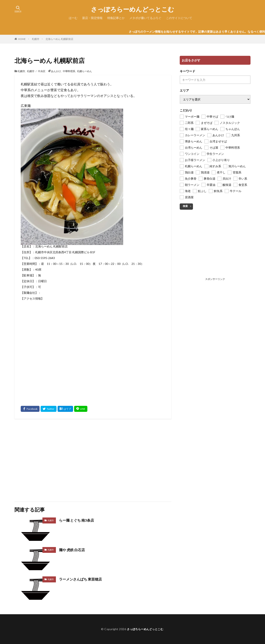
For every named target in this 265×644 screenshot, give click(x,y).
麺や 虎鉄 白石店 (73, 550)
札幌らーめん (84, 71)
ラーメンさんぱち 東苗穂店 (82, 579)
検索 (185, 206)
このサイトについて (179, 18)
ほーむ (73, 18)
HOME (22, 39)
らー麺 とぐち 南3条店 (77, 520)
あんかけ (56, 71)
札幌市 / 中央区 (36, 71)
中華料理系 (69, 71)
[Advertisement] (93, 460)
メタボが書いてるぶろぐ (145, 18)
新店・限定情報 (92, 18)
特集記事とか (116, 18)
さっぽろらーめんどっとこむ (132, 9)
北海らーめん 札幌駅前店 (59, 39)
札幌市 (36, 39)
